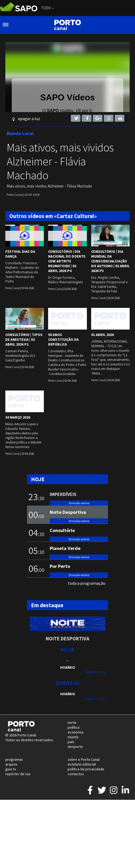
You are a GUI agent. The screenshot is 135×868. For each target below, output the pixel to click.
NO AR (67, 649)
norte (72, 722)
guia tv (11, 769)
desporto (75, 747)
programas (14, 759)
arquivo (11, 764)
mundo (73, 737)
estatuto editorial (82, 764)
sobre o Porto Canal (84, 759)
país (71, 742)
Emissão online (79, 503)
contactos (76, 774)
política (74, 727)
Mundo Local (20, 133)
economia (76, 732)
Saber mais (95, 672)
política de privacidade (86, 769)
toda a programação (87, 583)
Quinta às (68, 683)
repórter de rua (18, 774)
